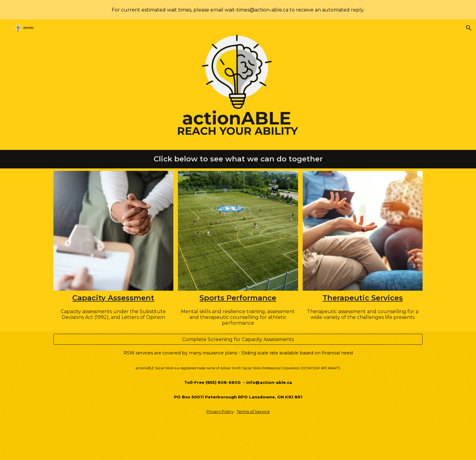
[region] (238, 10)
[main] (238, 159)
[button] (469, 28)
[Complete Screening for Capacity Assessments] (238, 339)
